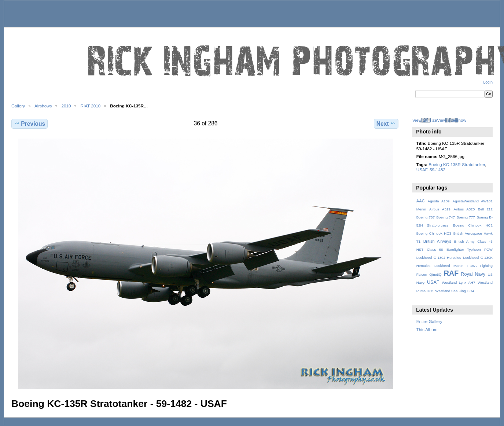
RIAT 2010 (90, 106)
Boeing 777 (466, 217)
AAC (421, 201)
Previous (30, 124)
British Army (464, 241)
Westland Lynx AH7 (458, 282)
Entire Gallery (429, 321)
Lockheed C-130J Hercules (439, 258)
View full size (425, 120)
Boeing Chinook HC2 (473, 225)
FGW (488, 249)
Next (386, 124)
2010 (66, 106)
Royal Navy (473, 274)
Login (488, 82)
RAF (451, 273)
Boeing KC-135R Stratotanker (457, 164)
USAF (422, 170)
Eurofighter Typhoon (464, 249)
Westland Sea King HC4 (455, 291)
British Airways (437, 241)
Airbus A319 (440, 209)
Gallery (18, 106)
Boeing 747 (446, 217)
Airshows (43, 106)
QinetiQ (435, 274)
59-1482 (437, 170)
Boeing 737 (426, 217)
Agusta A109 (439, 201)
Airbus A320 (464, 209)
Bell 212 (485, 209)
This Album (427, 329)
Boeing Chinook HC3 (434, 233)
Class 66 (435, 249)
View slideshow (452, 120)
